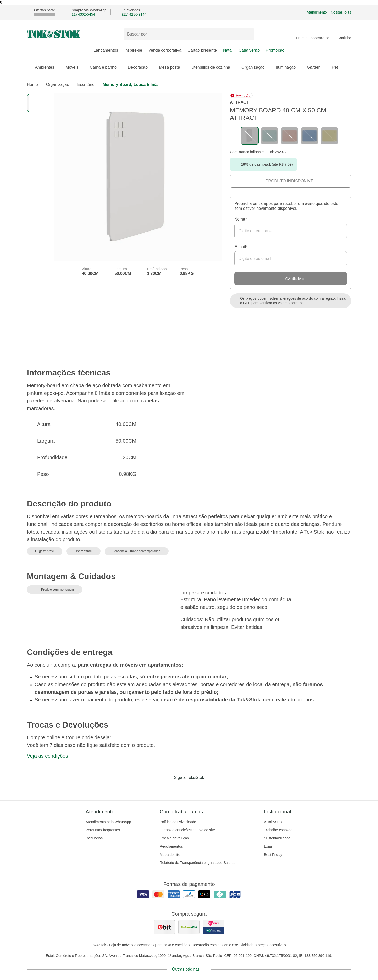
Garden (316, 67)
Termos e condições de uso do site (187, 830)
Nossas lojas (341, 12)
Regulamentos (171, 846)
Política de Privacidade (178, 822)
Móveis (75, 67)
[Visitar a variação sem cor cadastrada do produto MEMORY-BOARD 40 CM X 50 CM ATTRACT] (250, 136)
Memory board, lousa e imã (130, 84)
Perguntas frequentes (103, 830)
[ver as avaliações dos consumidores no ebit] (164, 927)
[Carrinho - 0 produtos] (344, 34)
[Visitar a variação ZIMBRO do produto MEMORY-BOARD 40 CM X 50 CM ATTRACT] (309, 136)
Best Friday (273, 855)
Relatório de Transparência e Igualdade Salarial (197, 863)
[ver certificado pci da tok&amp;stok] (214, 927)
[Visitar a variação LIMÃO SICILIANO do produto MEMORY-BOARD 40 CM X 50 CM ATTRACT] (329, 136)
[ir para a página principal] (53, 34)
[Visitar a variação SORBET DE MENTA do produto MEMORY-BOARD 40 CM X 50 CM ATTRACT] (270, 136)
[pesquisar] (248, 34)
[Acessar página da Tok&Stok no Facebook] (168, 788)
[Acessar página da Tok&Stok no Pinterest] (196, 788)
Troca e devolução (174, 838)
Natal (228, 50)
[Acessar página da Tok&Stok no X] (210, 788)
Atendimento (317, 12)
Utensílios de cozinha (213, 67)
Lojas (268, 846)
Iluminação (288, 67)
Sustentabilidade (277, 838)
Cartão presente (202, 50)
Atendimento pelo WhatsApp (108, 822)
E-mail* (241, 247)
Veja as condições (47, 756)
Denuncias (94, 838)
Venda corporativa (165, 50)
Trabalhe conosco (278, 830)
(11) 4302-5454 (83, 14)
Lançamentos (106, 50)
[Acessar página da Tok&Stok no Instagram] (182, 788)
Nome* (241, 219)
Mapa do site (170, 855)
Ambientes (47, 67)
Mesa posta (172, 67)
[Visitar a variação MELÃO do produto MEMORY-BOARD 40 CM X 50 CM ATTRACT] (290, 136)
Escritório (86, 84)
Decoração (140, 67)
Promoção (275, 50)
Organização (256, 67)
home (32, 84)
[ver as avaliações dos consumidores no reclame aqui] (189, 927)
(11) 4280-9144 (134, 14)
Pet (337, 67)
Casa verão (249, 50)
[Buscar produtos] (189, 34)
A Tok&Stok (273, 822)
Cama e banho (106, 67)
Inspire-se (133, 50)
